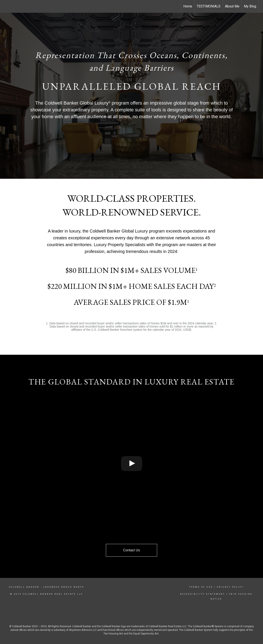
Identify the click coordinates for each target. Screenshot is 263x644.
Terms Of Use (201, 587)
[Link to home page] (5, 6)
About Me (232, 6)
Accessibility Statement (203, 594)
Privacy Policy (230, 587)
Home (188, 6)
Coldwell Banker (24, 587)
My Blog (250, 6)
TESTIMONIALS (209, 6)
